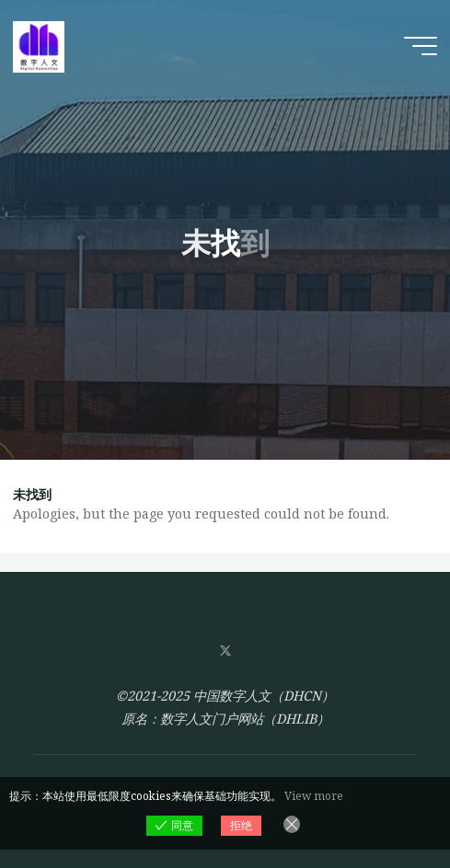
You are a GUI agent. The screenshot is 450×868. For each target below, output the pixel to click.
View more (314, 796)
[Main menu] (421, 46)
